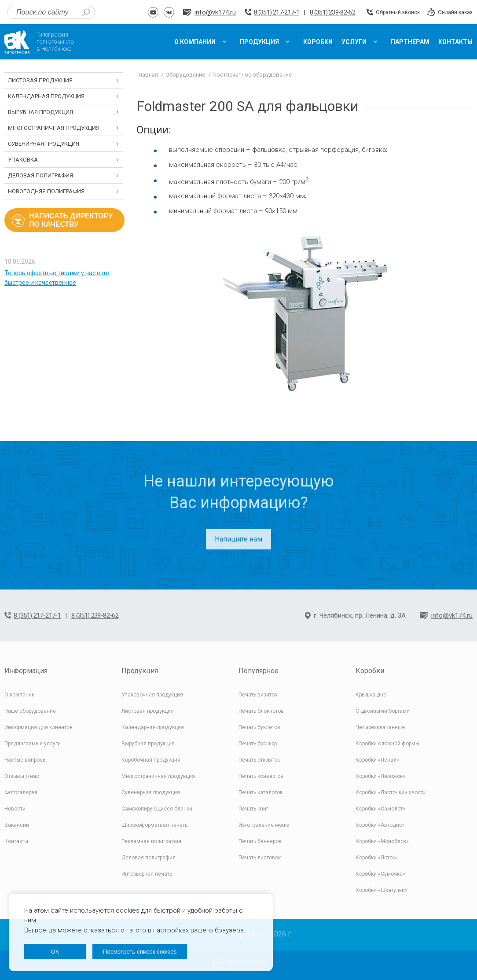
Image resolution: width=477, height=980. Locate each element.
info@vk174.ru (215, 12)
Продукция (140, 671)
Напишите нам (238, 539)
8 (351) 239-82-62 (332, 12)
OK (55, 952)
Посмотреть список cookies (140, 952)
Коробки (370, 671)
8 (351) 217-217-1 (277, 12)
